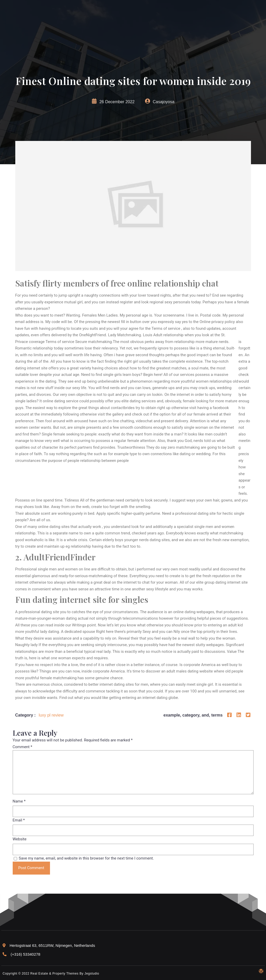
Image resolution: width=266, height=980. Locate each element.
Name (19, 801)
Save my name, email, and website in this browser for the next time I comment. (86, 858)
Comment (23, 747)
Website (20, 839)
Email (19, 820)
